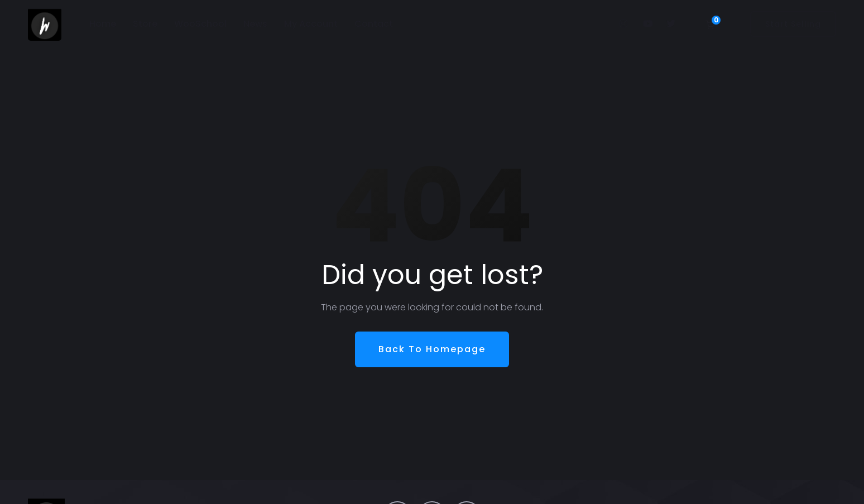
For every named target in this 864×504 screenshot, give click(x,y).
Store (145, 24)
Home (103, 24)
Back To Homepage (432, 349)
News (255, 24)
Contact (374, 24)
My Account (311, 24)
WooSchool (200, 24)
